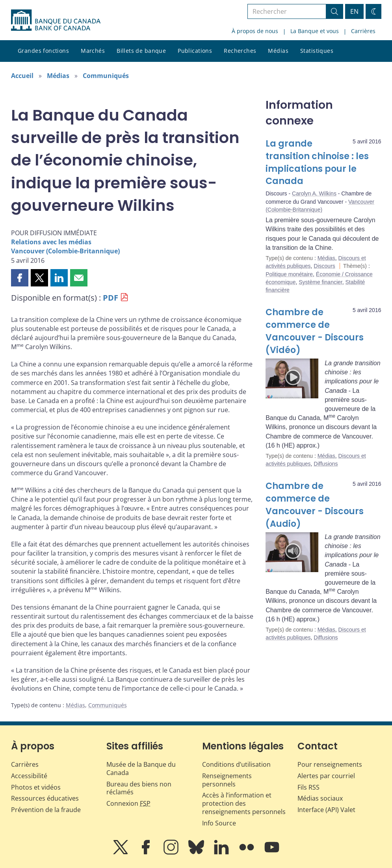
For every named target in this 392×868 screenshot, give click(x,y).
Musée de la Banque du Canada (141, 769)
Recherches (240, 51)
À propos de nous (255, 31)
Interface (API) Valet (326, 810)
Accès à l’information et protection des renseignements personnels (244, 803)
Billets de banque (141, 51)
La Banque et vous (315, 31)
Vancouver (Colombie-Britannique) (65, 251)
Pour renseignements (330, 764)
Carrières (363, 31)
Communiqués (106, 76)
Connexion (128, 803)
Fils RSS (308, 787)
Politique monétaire (289, 274)
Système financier (320, 282)
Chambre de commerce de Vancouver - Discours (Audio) (315, 505)
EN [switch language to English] (354, 11)
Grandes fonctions (43, 51)
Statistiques (317, 51)
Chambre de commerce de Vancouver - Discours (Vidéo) (315, 331)
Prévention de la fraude (46, 810)
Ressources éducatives (45, 798)
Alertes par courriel (326, 776)
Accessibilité (29, 776)
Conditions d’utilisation (236, 764)
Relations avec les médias (51, 242)
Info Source (219, 823)
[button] (20, 278)
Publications (195, 51)
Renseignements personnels (227, 780)
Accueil (22, 76)
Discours (324, 266)
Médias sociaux (320, 798)
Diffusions (326, 464)
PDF (111, 298)
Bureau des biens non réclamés (139, 788)
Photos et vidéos (36, 787)
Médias (278, 51)
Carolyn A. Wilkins (314, 193)
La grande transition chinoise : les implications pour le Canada (317, 163)
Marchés (93, 51)
